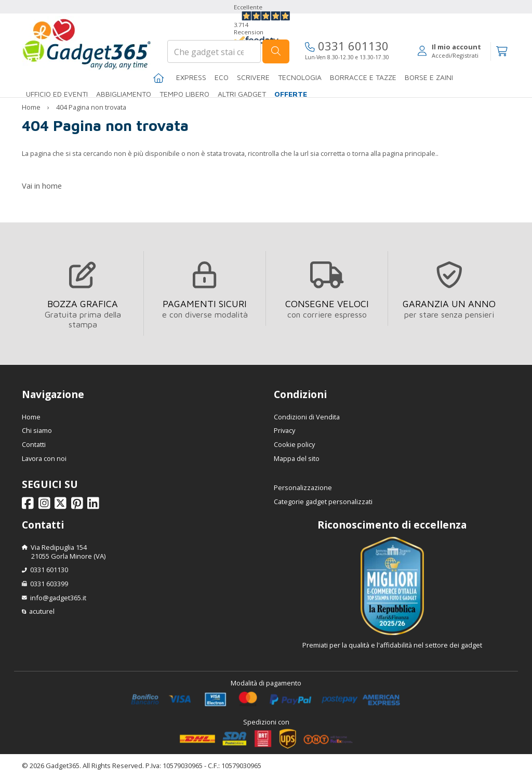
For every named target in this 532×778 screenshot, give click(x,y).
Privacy (284, 430)
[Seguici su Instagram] (46, 506)
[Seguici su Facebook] (29, 506)
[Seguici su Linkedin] (95, 506)
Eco (222, 77)
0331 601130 (347, 46)
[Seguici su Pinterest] (79, 506)
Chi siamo (37, 430)
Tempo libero (184, 94)
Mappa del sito (297, 458)
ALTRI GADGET (242, 94)
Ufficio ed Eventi (57, 94)
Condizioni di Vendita (307, 417)
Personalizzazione (303, 487)
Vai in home (42, 186)
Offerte (291, 94)
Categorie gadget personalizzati (323, 502)
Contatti (34, 444)
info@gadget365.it (58, 598)
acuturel (42, 611)
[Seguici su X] (62, 506)
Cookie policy (294, 444)
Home (31, 107)
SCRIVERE (253, 77)
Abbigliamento (124, 94)
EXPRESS (191, 77)
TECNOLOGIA (300, 77)
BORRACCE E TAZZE (363, 77)
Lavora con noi (44, 458)
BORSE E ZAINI (429, 77)
